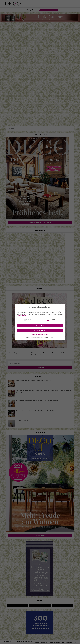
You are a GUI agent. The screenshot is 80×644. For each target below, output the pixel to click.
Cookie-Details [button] (30, 337)
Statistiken (51, 320)
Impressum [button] (51, 337)
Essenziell (28, 320)
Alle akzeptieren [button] (40, 325)
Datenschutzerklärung (22, 316)
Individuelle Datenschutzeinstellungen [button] (40, 334)
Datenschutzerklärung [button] (41, 337)
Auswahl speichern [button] (40, 330)
